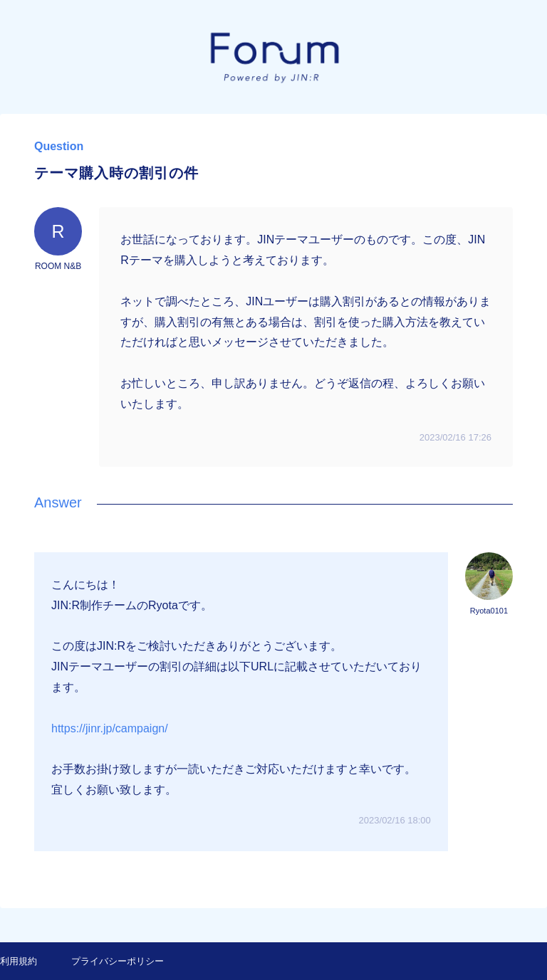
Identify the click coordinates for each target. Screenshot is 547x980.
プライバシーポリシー (118, 961)
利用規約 (19, 961)
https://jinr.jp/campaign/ (110, 728)
